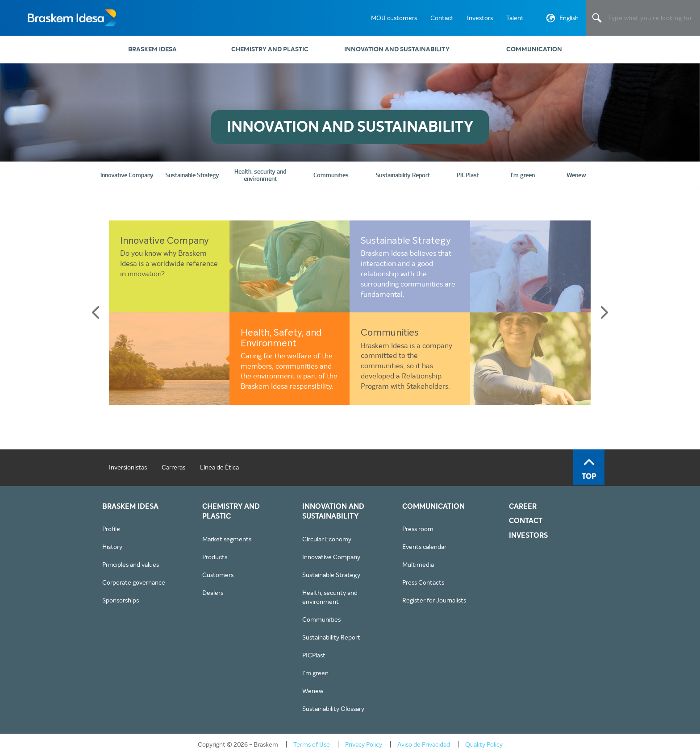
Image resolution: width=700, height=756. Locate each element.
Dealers (213, 593)
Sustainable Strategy (406, 241)
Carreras (173, 467)
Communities (390, 333)
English (561, 20)
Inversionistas (128, 467)
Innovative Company (165, 241)
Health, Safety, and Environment (281, 338)
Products (215, 557)
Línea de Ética (219, 467)
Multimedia (418, 565)
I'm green (315, 673)
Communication (534, 49)
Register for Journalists (434, 600)
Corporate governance (134, 582)
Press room (418, 529)
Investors (480, 18)
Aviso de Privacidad (424, 744)
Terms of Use (312, 744)
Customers (218, 575)
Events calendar (424, 547)
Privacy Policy (364, 744)
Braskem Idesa (152, 49)
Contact (442, 18)
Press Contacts (423, 582)
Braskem (71, 18)
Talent (515, 18)
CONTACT (526, 521)
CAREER (523, 507)
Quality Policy (484, 744)
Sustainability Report (331, 637)
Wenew (313, 691)
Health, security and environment (330, 597)
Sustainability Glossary (333, 709)
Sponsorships (121, 600)
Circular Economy (327, 539)
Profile (111, 529)
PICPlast (314, 655)
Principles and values (131, 565)
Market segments (227, 539)
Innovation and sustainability (397, 49)
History (112, 547)
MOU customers (394, 18)
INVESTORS (528, 536)
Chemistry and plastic (270, 49)
